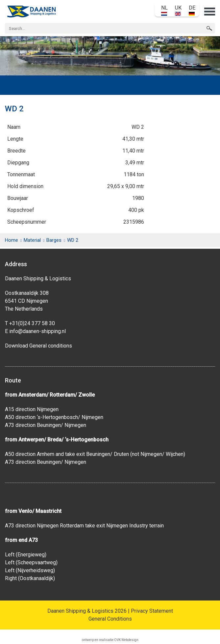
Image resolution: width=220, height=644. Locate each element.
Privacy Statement (152, 611)
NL (164, 10)
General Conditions (110, 619)
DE (192, 10)
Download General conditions (38, 346)
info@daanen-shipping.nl (37, 331)
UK (178, 10)
